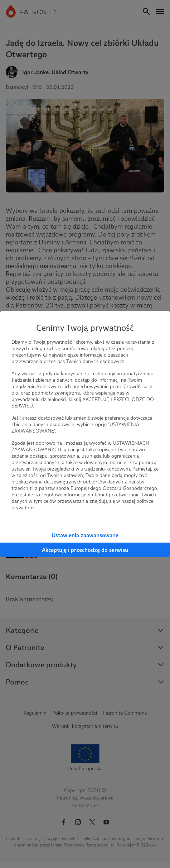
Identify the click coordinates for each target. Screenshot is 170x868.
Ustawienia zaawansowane (85, 535)
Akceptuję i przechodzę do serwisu (85, 550)
